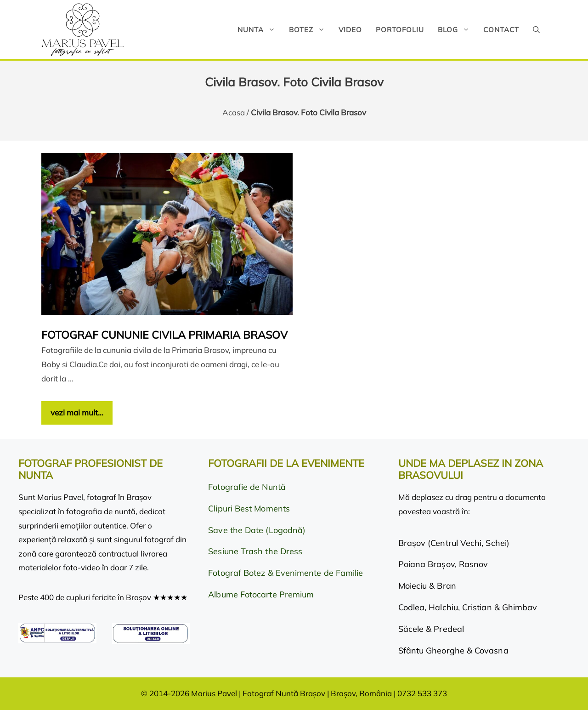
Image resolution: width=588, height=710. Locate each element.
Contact (501, 30)
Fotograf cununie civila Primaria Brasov (164, 335)
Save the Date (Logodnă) (257, 530)
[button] (536, 30)
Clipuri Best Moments (249, 508)
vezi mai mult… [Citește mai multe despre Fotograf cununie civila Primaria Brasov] (77, 412)
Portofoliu (400, 30)
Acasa (234, 112)
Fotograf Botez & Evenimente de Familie (286, 573)
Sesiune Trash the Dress (255, 551)
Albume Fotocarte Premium (261, 594)
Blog (457, 30)
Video (350, 30)
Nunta (260, 30)
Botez (310, 30)
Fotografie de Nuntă (247, 487)
